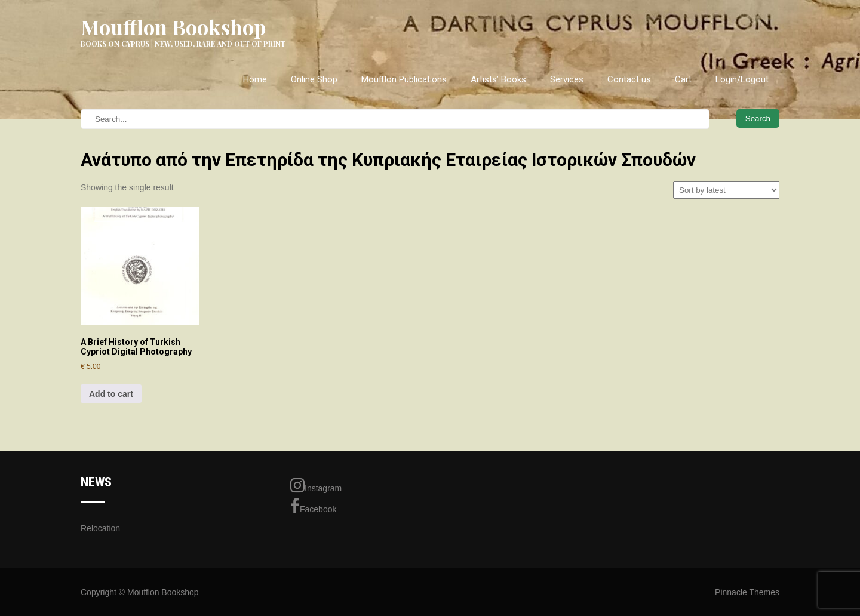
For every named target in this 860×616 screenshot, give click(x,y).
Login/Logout (742, 79)
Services (567, 79)
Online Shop (314, 79)
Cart (683, 79)
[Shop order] (726, 190)
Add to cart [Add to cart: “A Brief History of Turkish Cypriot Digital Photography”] (111, 394)
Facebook (313, 506)
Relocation (100, 528)
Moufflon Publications (404, 79)
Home (255, 79)
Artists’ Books (498, 79)
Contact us (629, 79)
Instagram (316, 485)
